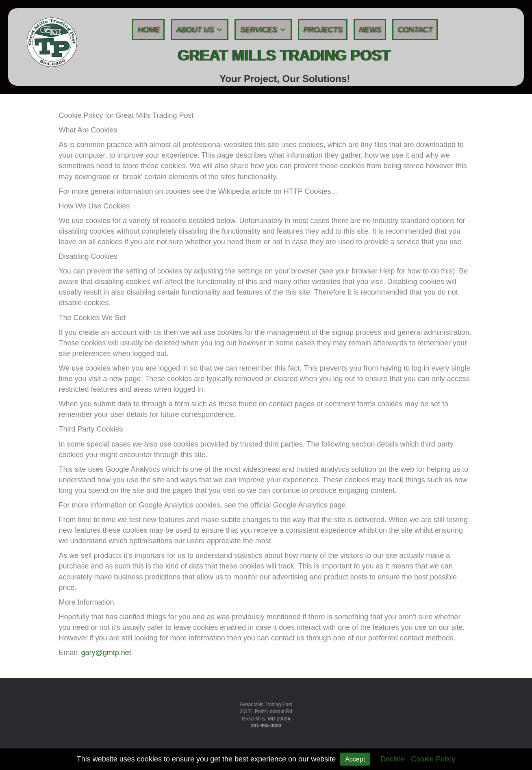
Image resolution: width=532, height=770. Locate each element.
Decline (393, 759)
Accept (355, 759)
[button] (219, 30)
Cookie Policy (433, 759)
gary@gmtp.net (106, 653)
